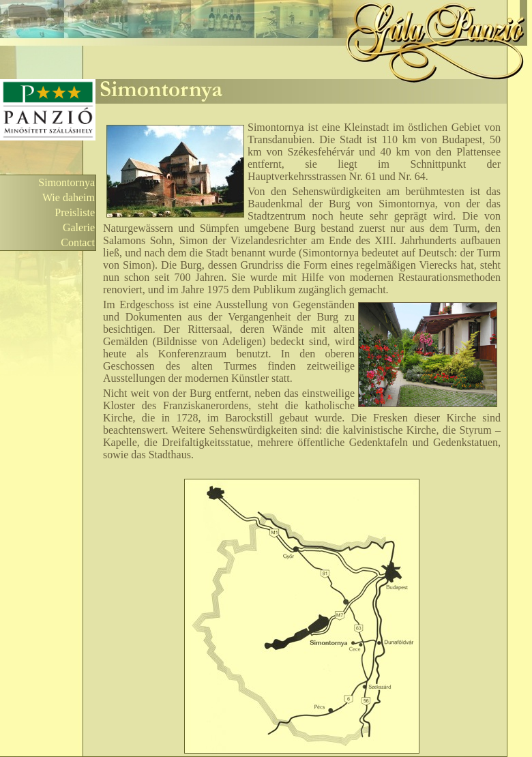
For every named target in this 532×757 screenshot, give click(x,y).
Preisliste (75, 212)
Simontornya (66, 182)
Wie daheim (69, 197)
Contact (78, 242)
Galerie (79, 227)
